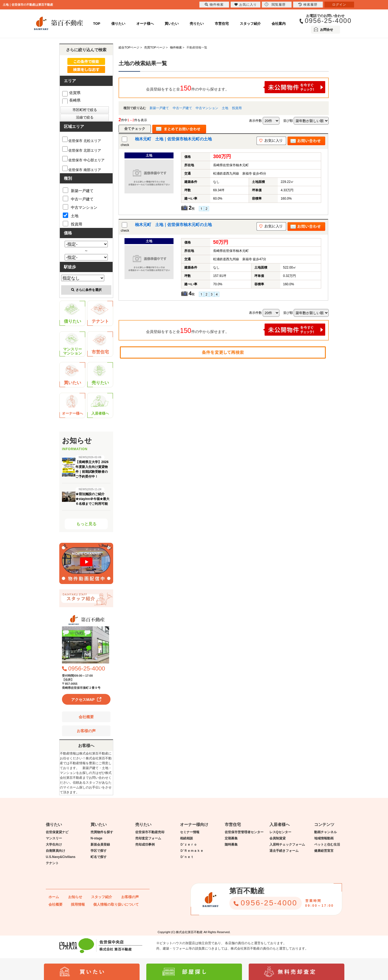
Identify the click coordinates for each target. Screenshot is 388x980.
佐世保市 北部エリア (82, 150)
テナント (100, 313)
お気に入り (246, 5)
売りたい (197, 24)
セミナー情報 (190, 832)
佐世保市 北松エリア (82, 141)
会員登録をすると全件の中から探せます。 (236, 87)
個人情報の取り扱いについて (116, 904)
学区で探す (99, 851)
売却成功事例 (145, 845)
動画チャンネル (325, 832)
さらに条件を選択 (86, 290)
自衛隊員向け (56, 851)
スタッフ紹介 (250, 24)
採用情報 (78, 904)
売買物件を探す (102, 832)
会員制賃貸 (278, 838)
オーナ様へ (145, 24)
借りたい (118, 24)
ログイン (339, 5)
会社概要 (86, 717)
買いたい (172, 24)
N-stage (96, 838)
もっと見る (86, 524)
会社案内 (279, 24)
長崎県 (71, 100)
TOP (97, 24)
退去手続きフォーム (284, 851)
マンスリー (54, 838)
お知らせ (75, 897)
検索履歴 (308, 5)
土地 (225, 108)
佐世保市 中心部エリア (83, 160)
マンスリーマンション (72, 344)
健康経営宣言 (324, 851)
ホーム (54, 897)
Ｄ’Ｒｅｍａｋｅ (192, 851)
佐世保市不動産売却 (150, 832)
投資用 (237, 108)
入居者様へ (100, 405)
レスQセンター (280, 832)
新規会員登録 (100, 845)
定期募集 (231, 838)
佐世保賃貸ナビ (57, 832)
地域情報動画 (324, 838)
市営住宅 (222, 24)
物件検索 (214, 5)
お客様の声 (86, 731)
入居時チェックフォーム (287, 845)
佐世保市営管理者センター (244, 832)
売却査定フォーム (148, 838)
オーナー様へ (72, 405)
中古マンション (207, 108)
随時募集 (231, 845)
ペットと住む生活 (327, 845)
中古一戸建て (182, 108)
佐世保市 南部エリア (82, 170)
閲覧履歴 (275, 4)
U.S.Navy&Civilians (61, 857)
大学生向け (54, 845)
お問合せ (327, 30)
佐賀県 (71, 93)
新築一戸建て (159, 108)
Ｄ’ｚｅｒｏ (188, 845)
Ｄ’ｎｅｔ (187, 857)
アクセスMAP (83, 700)
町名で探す (99, 857)
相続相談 (186, 838)
